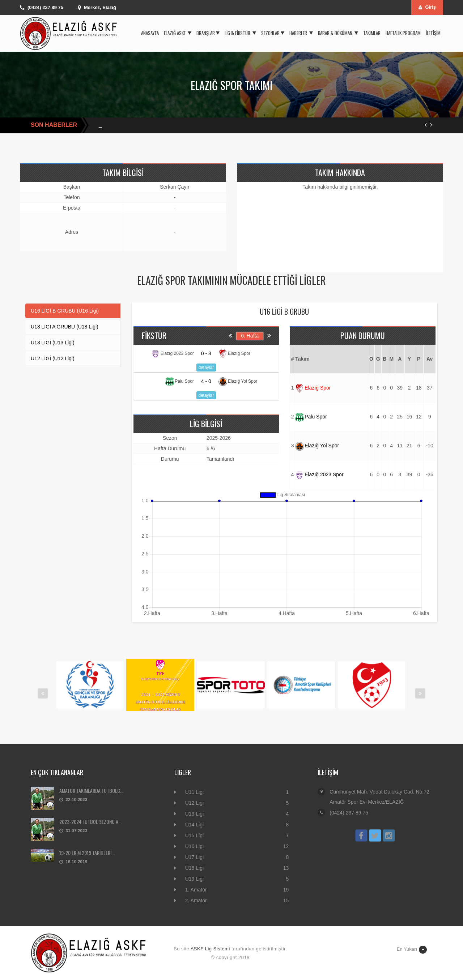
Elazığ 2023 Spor (319, 474)
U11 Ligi (194, 792)
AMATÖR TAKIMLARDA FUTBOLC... (91, 790)
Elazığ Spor (313, 388)
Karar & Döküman (338, 33)
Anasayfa (150, 33)
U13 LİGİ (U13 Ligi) (53, 343)
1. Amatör (196, 890)
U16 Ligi (194, 846)
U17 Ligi (194, 857)
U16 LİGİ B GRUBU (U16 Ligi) (65, 311)
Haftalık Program (403, 33)
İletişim (433, 33)
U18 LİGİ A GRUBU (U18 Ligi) (65, 327)
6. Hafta (250, 336)
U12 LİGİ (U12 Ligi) (53, 358)
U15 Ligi (194, 835)
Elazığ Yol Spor (317, 446)
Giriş (427, 7)
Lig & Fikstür (240, 33)
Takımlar (372, 33)
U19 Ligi (194, 879)
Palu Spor (311, 417)
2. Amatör (196, 901)
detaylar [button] (206, 367)
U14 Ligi (194, 825)
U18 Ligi (194, 868)
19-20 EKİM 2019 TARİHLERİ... (87, 853)
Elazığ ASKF (178, 33)
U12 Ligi (194, 803)
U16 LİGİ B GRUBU (284, 311)
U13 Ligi (194, 814)
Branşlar (208, 33)
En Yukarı (412, 950)
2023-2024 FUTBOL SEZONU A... (90, 822)
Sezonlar (273, 33)
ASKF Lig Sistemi (210, 949)
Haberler (301, 33)
